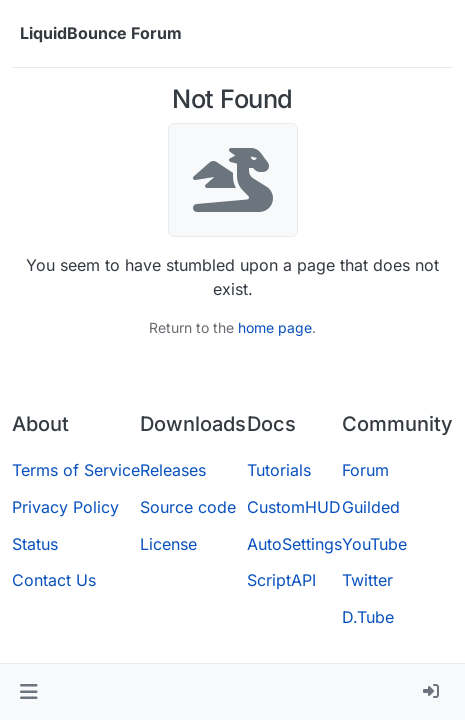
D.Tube (368, 617)
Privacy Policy (65, 507)
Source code (188, 507)
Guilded (371, 507)
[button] (28, 692)
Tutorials (279, 470)
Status (35, 544)
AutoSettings (294, 544)
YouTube (374, 544)
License (168, 544)
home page (275, 327)
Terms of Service (76, 470)
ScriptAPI (281, 580)
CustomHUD (294, 507)
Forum (365, 470)
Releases (173, 470)
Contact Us (54, 580)
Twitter (367, 580)
